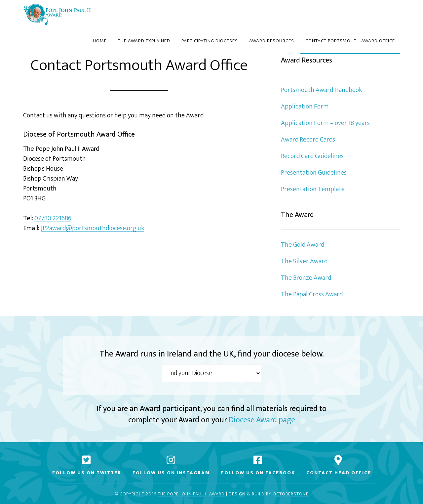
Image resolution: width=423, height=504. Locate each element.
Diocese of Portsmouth (57, 14)
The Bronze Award (306, 278)
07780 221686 (53, 218)
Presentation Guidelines (314, 173)
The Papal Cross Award (312, 294)
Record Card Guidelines (312, 156)
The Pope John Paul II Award (191, 494)
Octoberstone (291, 494)
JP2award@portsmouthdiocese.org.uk (92, 228)
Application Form (305, 106)
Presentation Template (313, 189)
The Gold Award (303, 245)
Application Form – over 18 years (325, 123)
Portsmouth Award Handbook (321, 90)
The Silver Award (304, 261)
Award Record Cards (308, 140)
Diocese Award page (262, 420)
